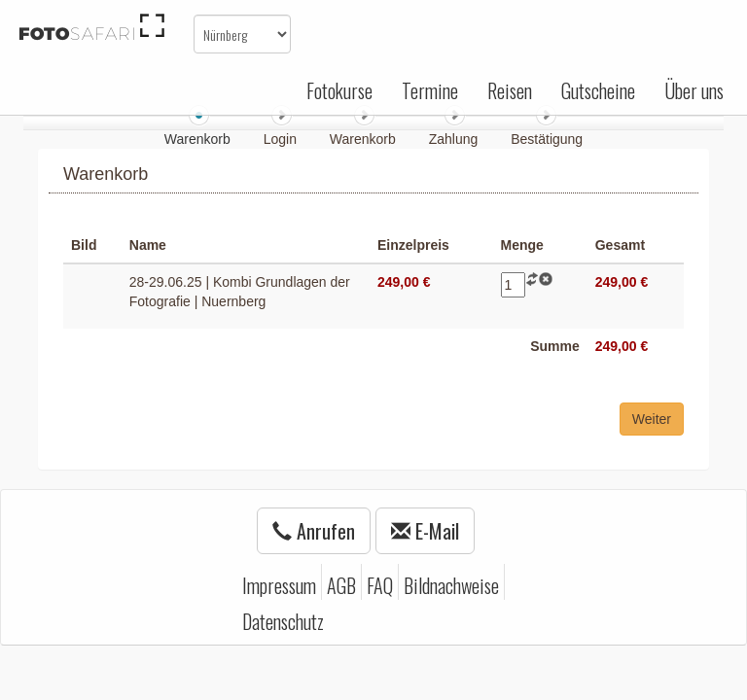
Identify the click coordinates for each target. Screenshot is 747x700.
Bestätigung (547, 139)
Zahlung (455, 139)
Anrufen (314, 531)
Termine (430, 90)
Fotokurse (339, 90)
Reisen (510, 90)
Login (282, 139)
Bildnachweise (451, 585)
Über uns (694, 90)
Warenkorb (365, 139)
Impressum (279, 585)
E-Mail (425, 531)
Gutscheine (598, 90)
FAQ (380, 585)
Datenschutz (283, 621)
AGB (341, 585)
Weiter (652, 419)
